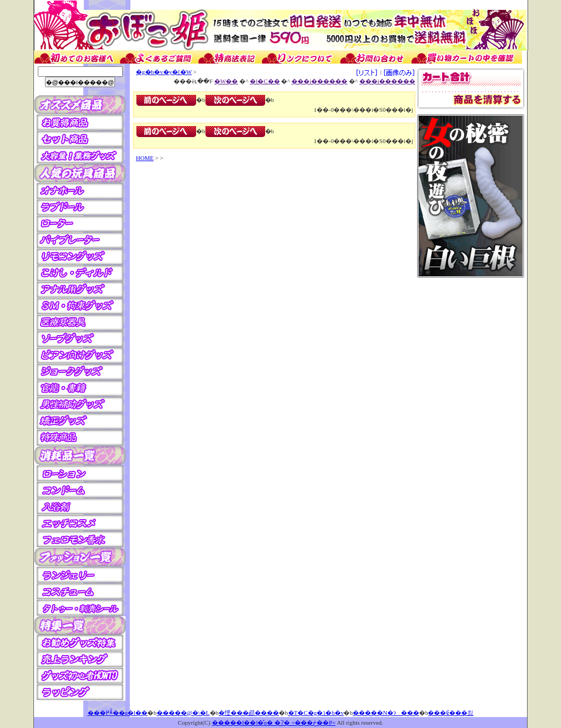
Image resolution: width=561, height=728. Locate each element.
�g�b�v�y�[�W (164, 72)
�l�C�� (265, 81)
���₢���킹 (451, 713)
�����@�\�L (183, 713)
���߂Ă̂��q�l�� (118, 713)
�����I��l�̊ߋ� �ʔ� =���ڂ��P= (274, 723)
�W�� (226, 81)
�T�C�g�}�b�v (316, 713)
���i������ (319, 81)
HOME (145, 158)
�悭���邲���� (249, 713)
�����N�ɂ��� (386, 713)
